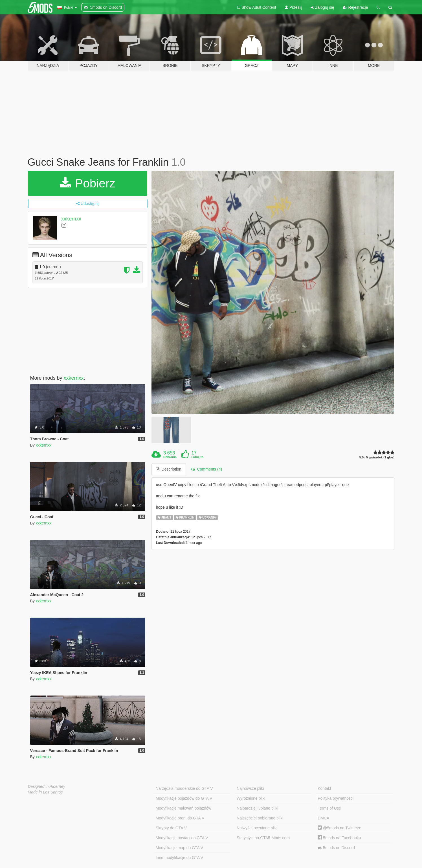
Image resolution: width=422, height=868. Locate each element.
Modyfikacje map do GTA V (180, 848)
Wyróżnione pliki (251, 798)
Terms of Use (329, 808)
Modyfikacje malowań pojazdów (183, 808)
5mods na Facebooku (339, 838)
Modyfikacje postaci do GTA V (182, 838)
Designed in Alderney (47, 786)
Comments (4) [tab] (206, 469)
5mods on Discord (336, 848)
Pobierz (88, 183)
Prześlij (293, 7)
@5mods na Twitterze (339, 828)
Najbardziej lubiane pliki (257, 808)
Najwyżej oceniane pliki (257, 828)
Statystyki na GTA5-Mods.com (263, 838)
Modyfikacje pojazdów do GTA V (184, 798)
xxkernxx (71, 219)
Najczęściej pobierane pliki (260, 818)
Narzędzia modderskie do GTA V (184, 788)
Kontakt (324, 788)
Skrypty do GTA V (171, 828)
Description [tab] (169, 469)
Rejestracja (355, 7)
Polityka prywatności (336, 798)
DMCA (323, 818)
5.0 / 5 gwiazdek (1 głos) (377, 457)
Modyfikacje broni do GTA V (180, 818)
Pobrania (170, 457)
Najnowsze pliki (250, 788)
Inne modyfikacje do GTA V (180, 858)
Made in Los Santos (45, 792)
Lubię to (197, 457)
